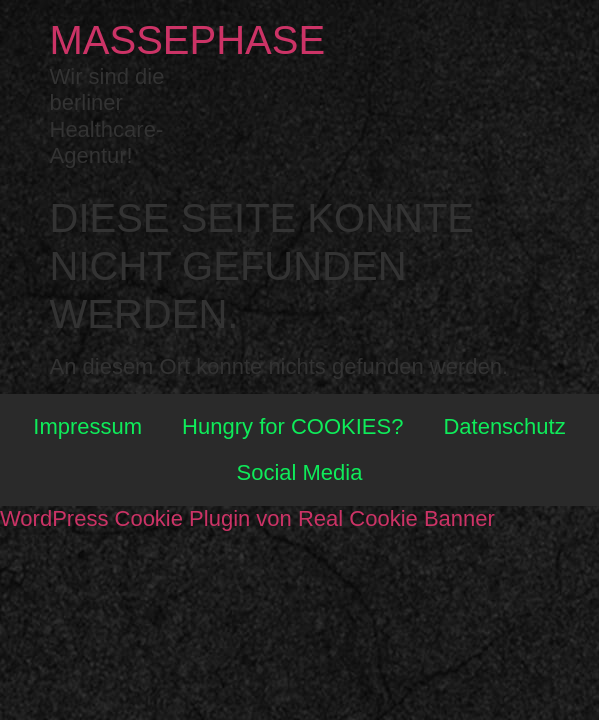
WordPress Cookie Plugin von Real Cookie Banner (247, 518)
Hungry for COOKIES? (292, 426)
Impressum (87, 426)
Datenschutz (504, 426)
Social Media (300, 472)
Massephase (188, 40)
